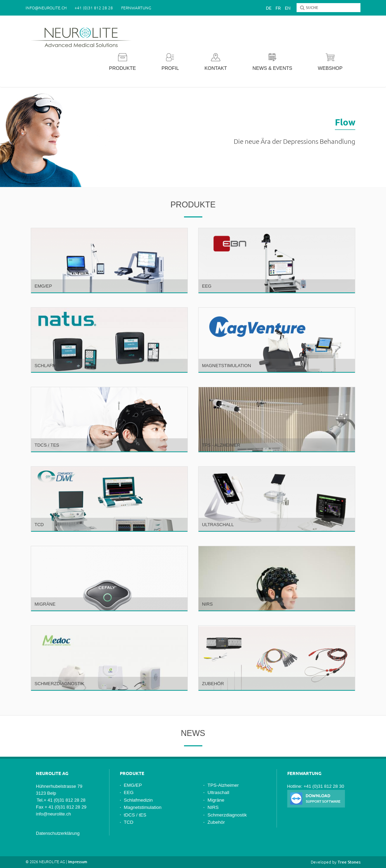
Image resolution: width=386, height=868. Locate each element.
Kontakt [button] (216, 62)
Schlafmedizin (138, 800)
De (269, 8)
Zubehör (216, 822)
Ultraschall (218, 792)
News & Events (272, 62)
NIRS (213, 807)
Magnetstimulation (143, 807)
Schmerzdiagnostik (227, 815)
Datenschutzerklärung (58, 833)
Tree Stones (349, 862)
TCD (129, 822)
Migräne (216, 800)
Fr (278, 8)
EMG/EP (133, 785)
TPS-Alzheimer (223, 785)
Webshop (330, 62)
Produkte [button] (123, 62)
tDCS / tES (135, 815)
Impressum (78, 862)
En (288, 8)
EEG (129, 792)
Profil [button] (170, 62)
